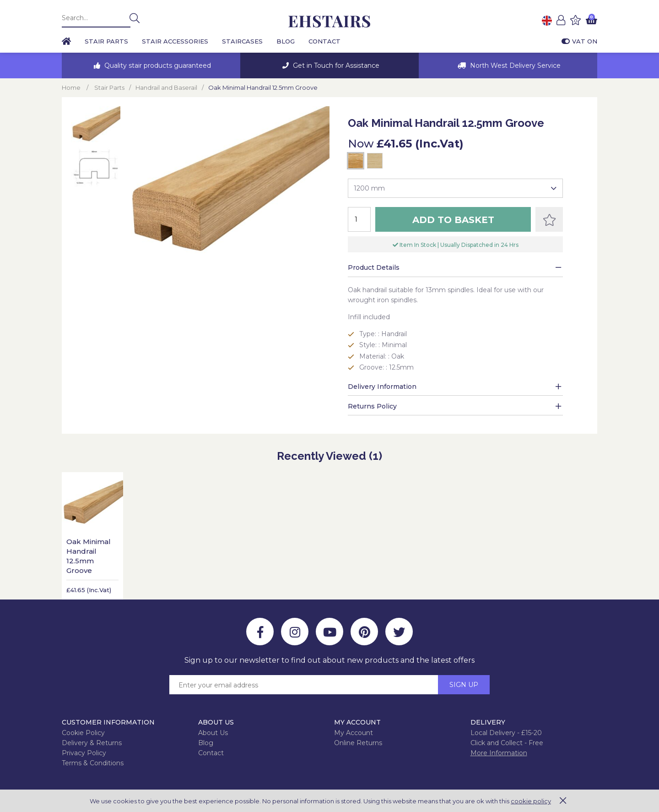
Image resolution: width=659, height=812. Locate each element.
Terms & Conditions (93, 763)
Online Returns (358, 743)
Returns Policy (372, 406)
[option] (151, 65)
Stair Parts (106, 41)
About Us (213, 733)
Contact (324, 41)
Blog (286, 41)
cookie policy (531, 801)
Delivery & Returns (92, 743)
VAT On (579, 41)
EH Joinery (329, 22)
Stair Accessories (175, 41)
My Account (354, 733)
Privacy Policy (84, 753)
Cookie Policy (83, 733)
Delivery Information (382, 387)
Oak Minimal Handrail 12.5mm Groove (89, 556)
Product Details (374, 267)
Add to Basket (453, 220)
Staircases (242, 41)
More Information (499, 753)
